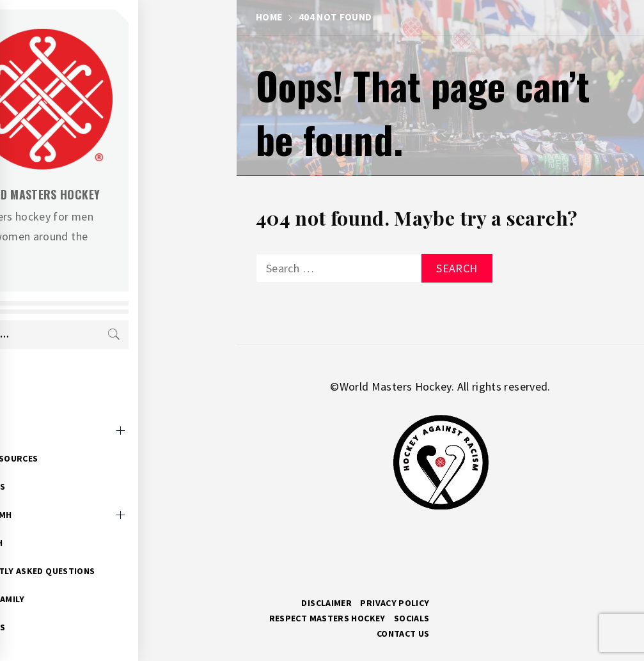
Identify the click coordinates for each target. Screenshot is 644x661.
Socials (412, 618)
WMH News (81, 467)
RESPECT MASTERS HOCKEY (327, 618)
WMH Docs (81, 607)
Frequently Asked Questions (125, 551)
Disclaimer (326, 603)
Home (70, 382)
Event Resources (97, 439)
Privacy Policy (395, 603)
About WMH (84, 495)
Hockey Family (90, 579)
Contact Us (403, 634)
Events (74, 410)
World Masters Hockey (134, 194)
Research (79, 523)
